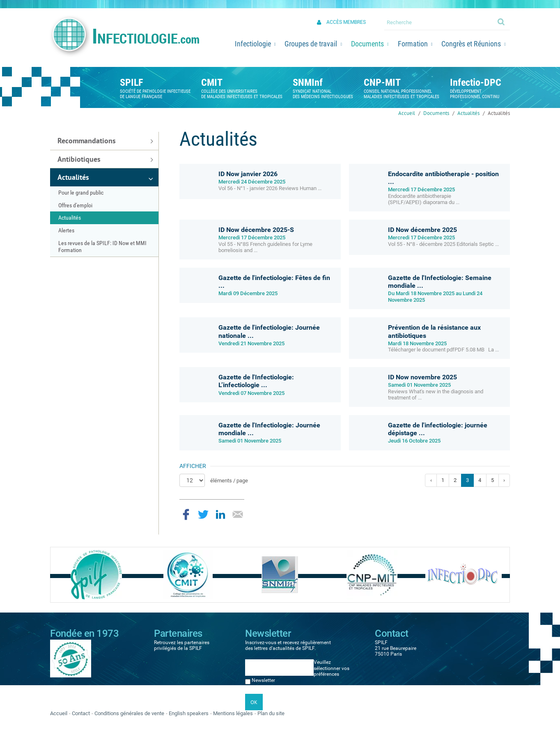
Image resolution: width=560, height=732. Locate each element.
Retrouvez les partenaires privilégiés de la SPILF (182, 645)
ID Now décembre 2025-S (256, 230)
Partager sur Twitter (203, 514)
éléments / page (229, 481)
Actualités (468, 113)
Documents (436, 113)
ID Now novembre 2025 (422, 377)
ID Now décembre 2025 (422, 230)
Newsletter (263, 680)
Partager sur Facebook (186, 514)
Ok (502, 21)
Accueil (407, 113)
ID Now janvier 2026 (248, 174)
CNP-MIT (382, 83)
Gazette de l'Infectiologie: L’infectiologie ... (256, 381)
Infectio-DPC (476, 83)
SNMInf (308, 83)
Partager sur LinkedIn (220, 514)
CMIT (212, 83)
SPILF (131, 83)
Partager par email (238, 514)
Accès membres (346, 22)
